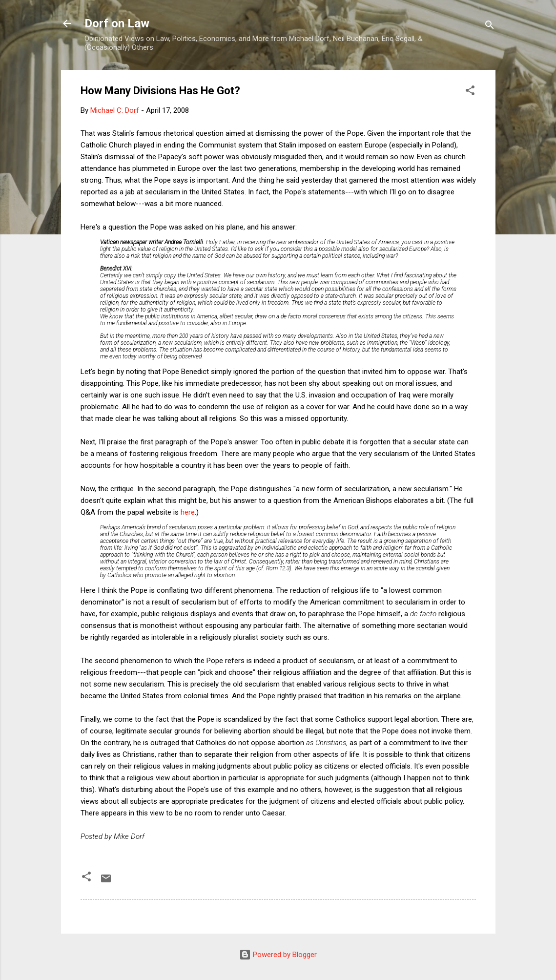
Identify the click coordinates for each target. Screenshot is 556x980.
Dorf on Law (117, 23)
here (188, 512)
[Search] (490, 27)
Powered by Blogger (278, 955)
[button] (470, 92)
